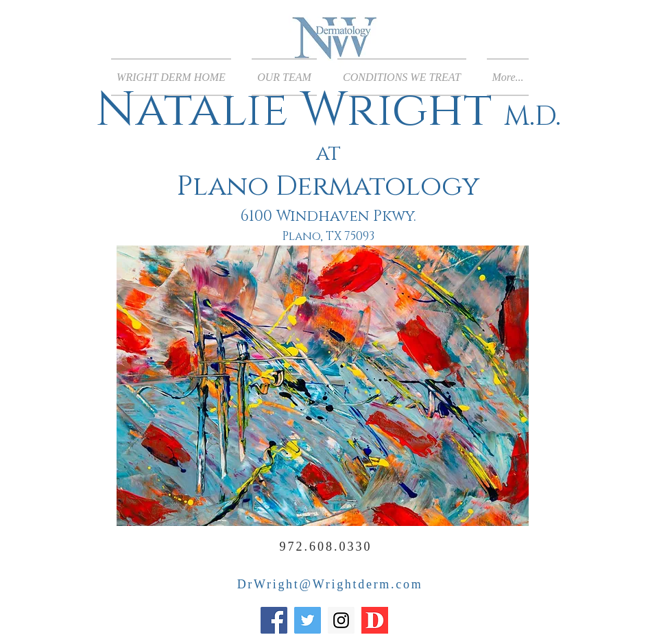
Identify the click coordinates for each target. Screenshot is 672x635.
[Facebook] (274, 620)
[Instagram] (341, 620)
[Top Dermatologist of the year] (375, 620)
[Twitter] (308, 620)
